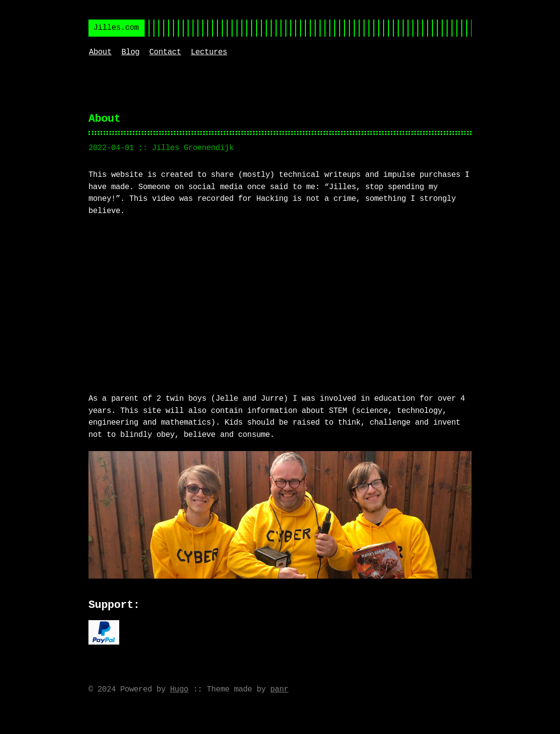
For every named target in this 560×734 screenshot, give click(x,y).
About (100, 52)
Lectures (209, 52)
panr (279, 689)
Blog (130, 52)
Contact (165, 52)
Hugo (179, 689)
